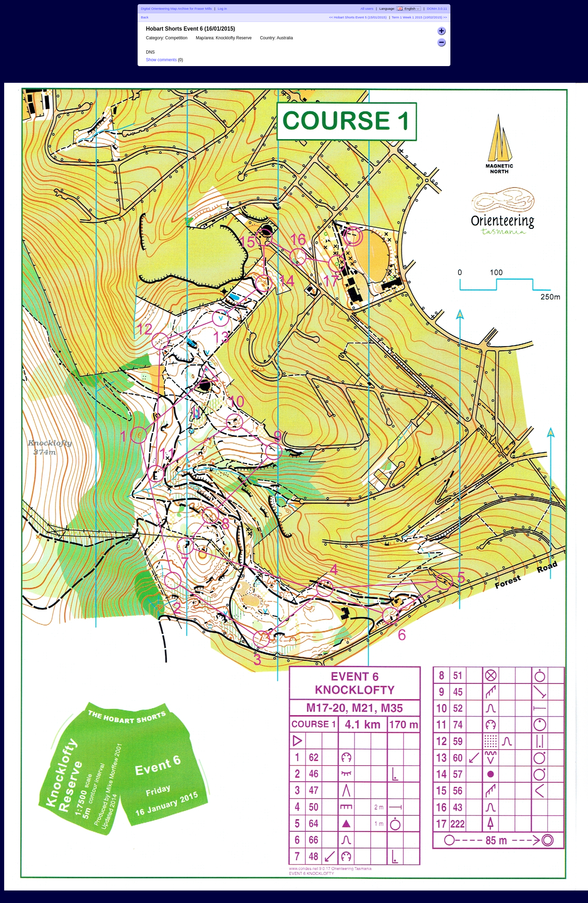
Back (145, 17)
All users (367, 9)
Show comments (161, 60)
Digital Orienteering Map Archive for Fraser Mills (177, 9)
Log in (222, 9)
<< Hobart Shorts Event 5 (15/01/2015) (358, 17)
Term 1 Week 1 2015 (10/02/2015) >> (419, 17)
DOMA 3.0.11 (437, 9)
